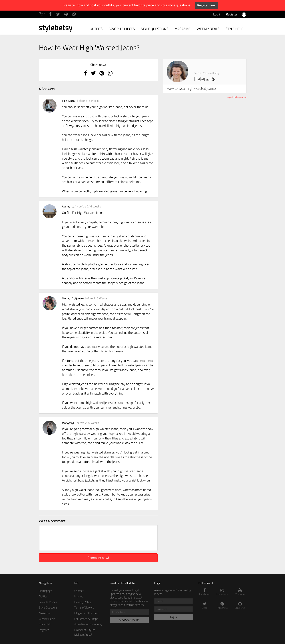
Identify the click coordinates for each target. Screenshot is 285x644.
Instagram (222, 592)
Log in (217, 14)
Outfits (96, 29)
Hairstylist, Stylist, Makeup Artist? (85, 632)
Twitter (205, 606)
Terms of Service (84, 607)
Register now (206, 5)
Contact (79, 591)
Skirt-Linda (69, 101)
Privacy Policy (83, 602)
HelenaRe (205, 79)
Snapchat (240, 606)
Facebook (205, 592)
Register (232, 14)
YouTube (240, 592)
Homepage (45, 591)
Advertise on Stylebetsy (88, 624)
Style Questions (155, 29)
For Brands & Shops (86, 619)
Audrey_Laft (69, 206)
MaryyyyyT (68, 423)
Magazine (183, 29)
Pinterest (222, 606)
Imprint (79, 596)
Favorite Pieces (122, 29)
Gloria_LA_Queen (73, 298)
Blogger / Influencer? (87, 613)
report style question (237, 97)
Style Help (234, 29)
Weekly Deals (208, 29)
